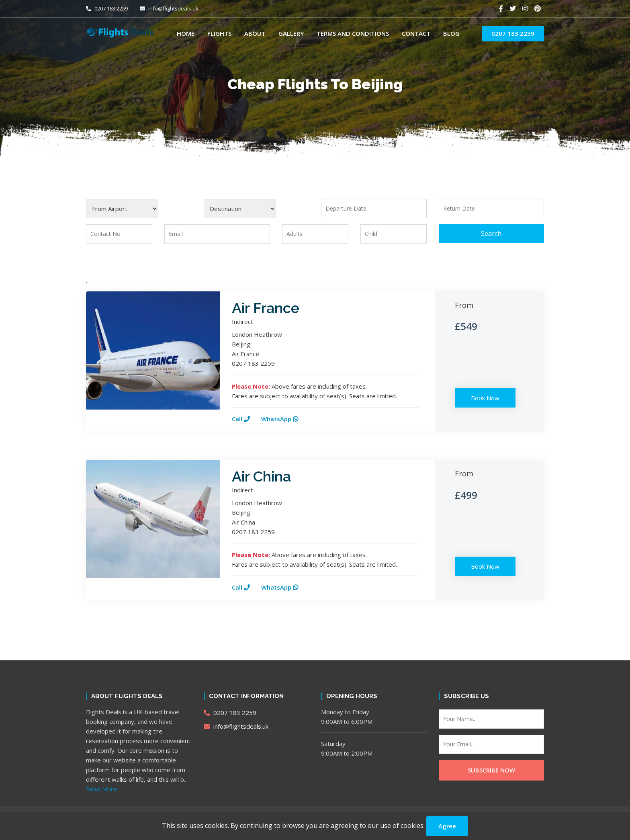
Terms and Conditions (353, 33)
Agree (447, 826)
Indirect (242, 322)
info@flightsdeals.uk (169, 8)
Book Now (485, 398)
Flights (219, 33)
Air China (261, 476)
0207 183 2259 (107, 8)
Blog (451, 33)
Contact (416, 33)
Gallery (291, 33)
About (255, 33)
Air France (266, 308)
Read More (101, 789)
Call (241, 419)
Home (186, 33)
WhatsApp (280, 419)
